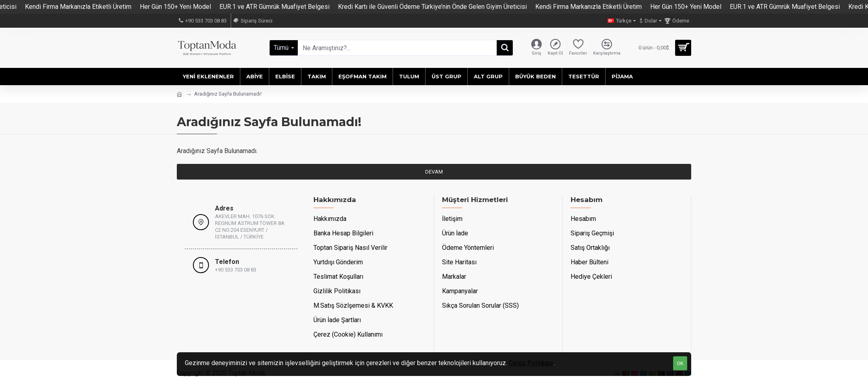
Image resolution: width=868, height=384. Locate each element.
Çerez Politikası (531, 363)
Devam (434, 172)
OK (680, 363)
